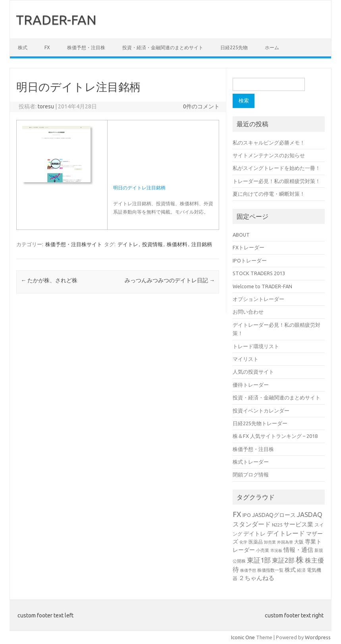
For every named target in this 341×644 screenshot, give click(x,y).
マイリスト (246, 359)
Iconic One (243, 637)
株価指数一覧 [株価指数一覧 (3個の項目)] (270, 570)
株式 (23, 47)
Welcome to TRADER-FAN (262, 286)
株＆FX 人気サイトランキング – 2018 (275, 436)
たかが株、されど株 (49, 280)
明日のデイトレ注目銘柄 (139, 188)
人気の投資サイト (253, 372)
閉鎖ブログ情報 (251, 474)
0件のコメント (201, 106)
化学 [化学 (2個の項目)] (243, 542)
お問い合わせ (248, 312)
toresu (46, 106)
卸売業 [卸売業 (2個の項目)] (270, 542)
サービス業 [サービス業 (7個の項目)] (298, 524)
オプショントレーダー (258, 299)
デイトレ (128, 244)
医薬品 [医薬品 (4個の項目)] (256, 542)
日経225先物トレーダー (260, 423)
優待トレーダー (251, 385)
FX (47, 47)
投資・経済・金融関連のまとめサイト (163, 47)
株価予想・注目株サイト (74, 244)
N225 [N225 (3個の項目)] (277, 525)
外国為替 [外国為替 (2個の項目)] (285, 542)
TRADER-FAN (56, 19)
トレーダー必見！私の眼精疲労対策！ (276, 181)
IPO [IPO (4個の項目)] (247, 515)
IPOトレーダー (250, 260)
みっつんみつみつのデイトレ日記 (170, 280)
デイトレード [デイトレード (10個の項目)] (286, 533)
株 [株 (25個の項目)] (300, 560)
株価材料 (177, 244)
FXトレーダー (249, 247)
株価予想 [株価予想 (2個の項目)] (248, 570)
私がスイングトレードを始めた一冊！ (276, 168)
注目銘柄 (202, 244)
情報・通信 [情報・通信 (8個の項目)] (298, 550)
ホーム (272, 47)
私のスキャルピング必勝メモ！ (269, 143)
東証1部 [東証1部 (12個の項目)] (259, 560)
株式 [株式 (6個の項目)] (290, 570)
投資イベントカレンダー (261, 411)
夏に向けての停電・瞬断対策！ (269, 194)
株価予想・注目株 (86, 47)
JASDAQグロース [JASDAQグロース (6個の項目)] (274, 515)
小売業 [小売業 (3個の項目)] (263, 550)
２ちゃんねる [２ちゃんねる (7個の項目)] (256, 578)
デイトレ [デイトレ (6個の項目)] (254, 534)
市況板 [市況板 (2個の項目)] (276, 550)
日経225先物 (234, 47)
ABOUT (241, 235)
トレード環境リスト (256, 346)
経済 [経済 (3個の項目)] (301, 570)
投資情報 (152, 244)
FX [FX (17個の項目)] (237, 514)
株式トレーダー (251, 462)
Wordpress (318, 637)
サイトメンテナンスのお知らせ (269, 155)
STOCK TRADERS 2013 (259, 273)
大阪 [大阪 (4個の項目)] (299, 542)
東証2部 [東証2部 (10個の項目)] (283, 560)
